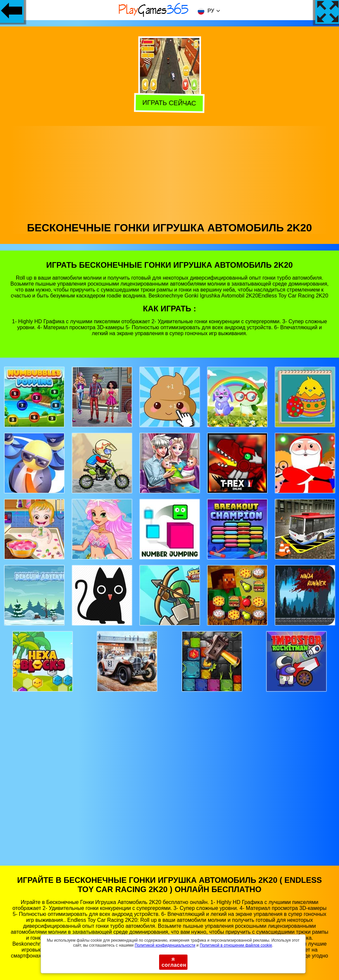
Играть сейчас (170, 103)
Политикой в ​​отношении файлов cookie (236, 945)
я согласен (174, 962)
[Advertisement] (170, 172)
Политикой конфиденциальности (165, 945)
